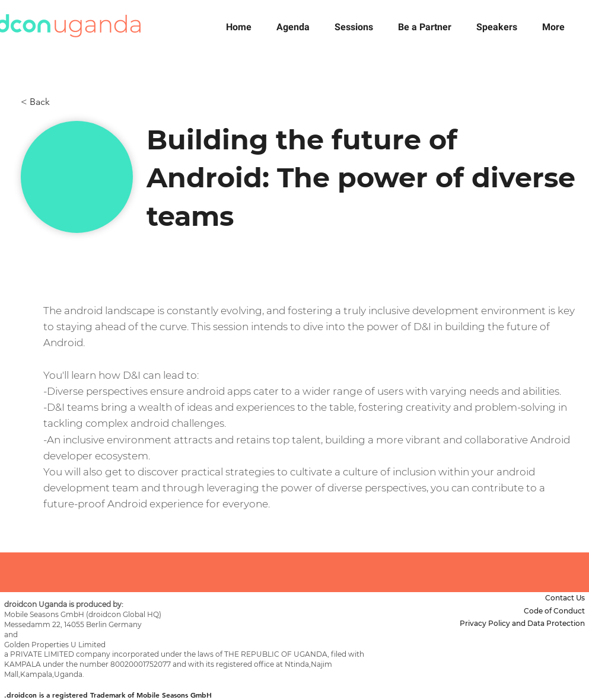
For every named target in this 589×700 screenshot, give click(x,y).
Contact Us (565, 598)
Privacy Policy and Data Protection (522, 623)
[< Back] (60, 102)
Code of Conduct (554, 611)
